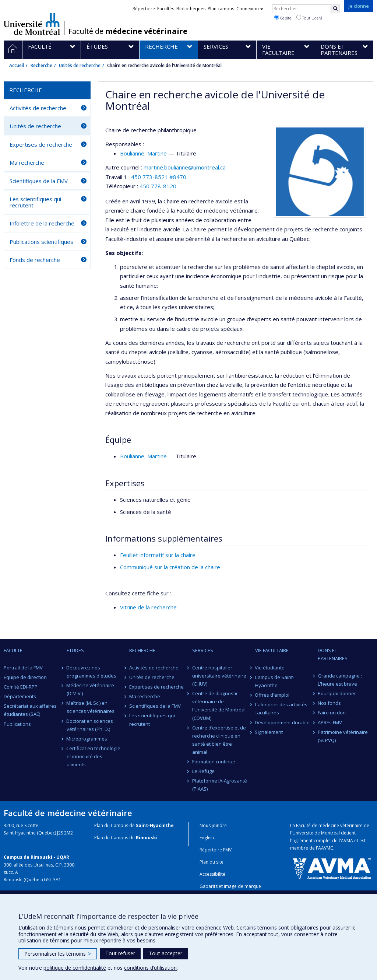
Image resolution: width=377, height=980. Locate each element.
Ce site (283, 18)
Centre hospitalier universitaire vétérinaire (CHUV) (219, 676)
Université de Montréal (32, 24)
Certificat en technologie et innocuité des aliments (94, 756)
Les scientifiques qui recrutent (35, 202)
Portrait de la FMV (23, 668)
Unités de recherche (80, 65)
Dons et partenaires (333, 654)
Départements (20, 696)
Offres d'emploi (272, 695)
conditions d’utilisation (150, 968)
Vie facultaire (272, 650)
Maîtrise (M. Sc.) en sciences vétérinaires (91, 707)
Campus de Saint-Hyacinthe (275, 681)
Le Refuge (203, 771)
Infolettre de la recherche (42, 223)
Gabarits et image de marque (230, 886)
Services (203, 650)
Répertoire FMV (216, 850)
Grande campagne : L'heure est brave (340, 680)
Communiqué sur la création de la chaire (170, 567)
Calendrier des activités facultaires (281, 708)
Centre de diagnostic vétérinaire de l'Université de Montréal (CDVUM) (219, 706)
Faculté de (128, 31)
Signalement (269, 732)
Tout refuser (120, 953)
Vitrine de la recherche (148, 607)
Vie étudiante (270, 668)
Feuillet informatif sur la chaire (158, 555)
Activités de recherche (38, 108)
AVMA (347, 841)
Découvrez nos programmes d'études (91, 672)
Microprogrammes (87, 739)
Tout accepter (165, 953)
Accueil (17, 65)
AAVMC (326, 848)
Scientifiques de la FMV (39, 181)
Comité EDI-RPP (21, 687)
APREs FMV (330, 722)
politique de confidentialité (75, 968)
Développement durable (283, 722)
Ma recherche (27, 162)
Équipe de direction (25, 677)
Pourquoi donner (337, 693)
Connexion (250, 9)
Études (75, 650)
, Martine (143, 153)
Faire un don (332, 713)
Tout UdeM (309, 18)
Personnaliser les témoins (58, 954)
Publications (17, 724)
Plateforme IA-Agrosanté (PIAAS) (220, 785)
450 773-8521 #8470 (159, 177)
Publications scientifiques (41, 242)
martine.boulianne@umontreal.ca (185, 167)
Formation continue (214, 762)
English (207, 838)
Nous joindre (213, 825)
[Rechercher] (335, 9)
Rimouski (147, 838)
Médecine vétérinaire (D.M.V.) (91, 689)
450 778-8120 (158, 186)
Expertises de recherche (41, 144)
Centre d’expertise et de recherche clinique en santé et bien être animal (219, 740)
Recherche (41, 65)
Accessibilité (212, 874)
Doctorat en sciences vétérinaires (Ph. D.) (90, 725)
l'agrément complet (311, 841)
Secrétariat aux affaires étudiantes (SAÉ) (30, 710)
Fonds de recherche (35, 260)
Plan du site (212, 862)
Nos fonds (329, 703)
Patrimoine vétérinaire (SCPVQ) (343, 736)
